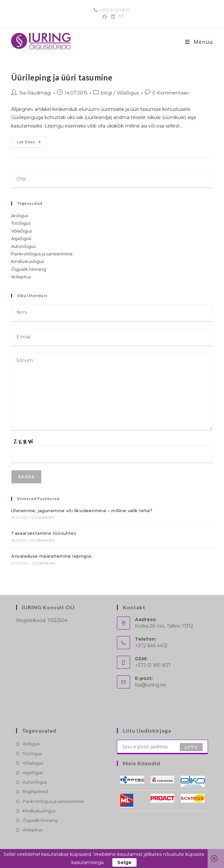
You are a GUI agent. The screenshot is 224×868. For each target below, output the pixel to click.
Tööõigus (21, 223)
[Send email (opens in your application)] (120, 17)
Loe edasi (32, 143)
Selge (124, 862)
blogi (106, 93)
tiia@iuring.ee (150, 685)
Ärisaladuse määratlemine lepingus (51, 556)
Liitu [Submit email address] (191, 747)
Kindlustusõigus (28, 261)
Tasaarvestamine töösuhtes (44, 533)
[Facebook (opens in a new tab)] (105, 17)
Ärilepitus (21, 277)
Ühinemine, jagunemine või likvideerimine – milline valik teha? (82, 511)
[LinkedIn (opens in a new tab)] (113, 17)
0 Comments (43, 518)
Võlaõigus (128, 93)
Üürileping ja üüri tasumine (62, 77)
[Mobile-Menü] (199, 42)
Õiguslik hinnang (29, 269)
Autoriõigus (23, 246)
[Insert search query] (112, 180)
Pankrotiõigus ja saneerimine (42, 254)
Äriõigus (20, 216)
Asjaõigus (21, 238)
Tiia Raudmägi (35, 93)
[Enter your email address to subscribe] (162, 747)
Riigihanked (35, 791)
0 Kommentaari (170, 93)
